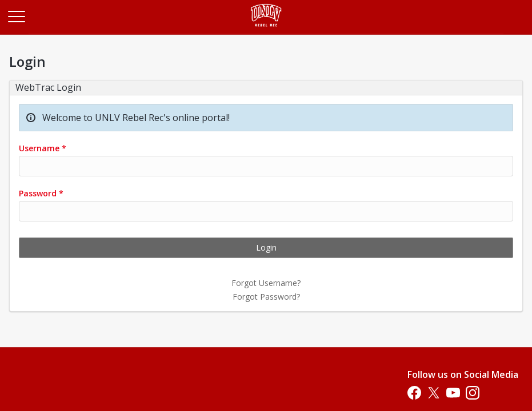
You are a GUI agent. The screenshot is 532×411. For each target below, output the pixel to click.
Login (266, 247)
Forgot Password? (266, 297)
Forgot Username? (266, 283)
